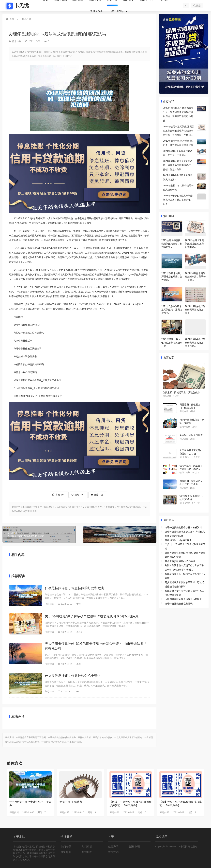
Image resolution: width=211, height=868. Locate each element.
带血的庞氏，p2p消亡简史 (178, 540)
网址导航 (66, 852)
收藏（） (97, 495)
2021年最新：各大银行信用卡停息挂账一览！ (172, 342)
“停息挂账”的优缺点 (71, 802)
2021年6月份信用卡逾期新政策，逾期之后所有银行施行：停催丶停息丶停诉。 (178, 165)
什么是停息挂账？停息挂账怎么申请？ (73, 676)
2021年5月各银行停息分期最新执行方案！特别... (195, 342)
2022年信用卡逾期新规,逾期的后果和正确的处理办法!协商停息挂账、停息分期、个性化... (179, 131)
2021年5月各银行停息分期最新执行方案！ (195, 310)
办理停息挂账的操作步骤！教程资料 (120, 534)
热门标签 (87, 847)
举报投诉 (113, 852)
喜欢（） (59, 495)
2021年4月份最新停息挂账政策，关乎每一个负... (195, 277)
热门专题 (66, 847)
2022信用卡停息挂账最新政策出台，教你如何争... (172, 244)
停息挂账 (27, 19)
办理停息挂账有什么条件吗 (179, 604)
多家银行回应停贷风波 (191, 435)
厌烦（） (78, 495)
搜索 (197, 6)
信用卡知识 (118, 11)
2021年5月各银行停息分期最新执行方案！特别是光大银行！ (178, 200)
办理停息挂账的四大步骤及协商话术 (39, 534)
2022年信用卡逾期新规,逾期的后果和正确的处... (194, 244)
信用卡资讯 (97, 11)
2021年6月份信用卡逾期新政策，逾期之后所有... (172, 310)
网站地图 (87, 852)
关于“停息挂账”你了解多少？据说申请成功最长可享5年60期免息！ (93, 616)
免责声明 (113, 847)
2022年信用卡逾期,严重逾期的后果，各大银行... (172, 277)
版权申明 (135, 847)
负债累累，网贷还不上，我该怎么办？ (182, 392)
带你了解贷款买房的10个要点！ (181, 561)
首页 (12, 19)
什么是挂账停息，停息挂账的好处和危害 (75, 588)
